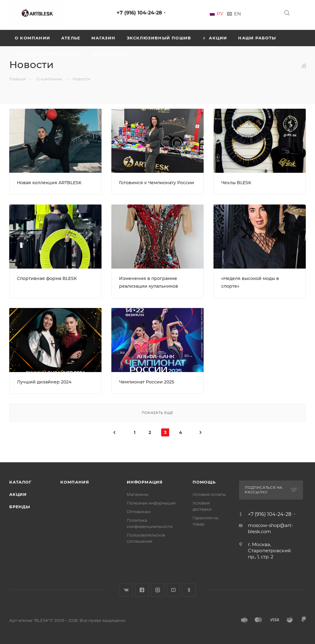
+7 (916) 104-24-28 (139, 13)
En (237, 14)
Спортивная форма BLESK (47, 278)
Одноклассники (189, 590)
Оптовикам (139, 512)
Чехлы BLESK (236, 183)
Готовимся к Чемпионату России (157, 183)
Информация (145, 482)
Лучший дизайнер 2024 (44, 382)
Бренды (20, 507)
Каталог (20, 482)
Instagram (158, 590)
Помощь (204, 482)
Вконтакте (126, 590)
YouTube (173, 590)
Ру (220, 14)
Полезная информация (151, 503)
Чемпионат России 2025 (147, 382)
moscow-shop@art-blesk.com (271, 528)
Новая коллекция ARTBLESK (49, 183)
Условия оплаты (209, 494)
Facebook (142, 590)
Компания (75, 482)
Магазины (138, 494)
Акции (18, 494)
